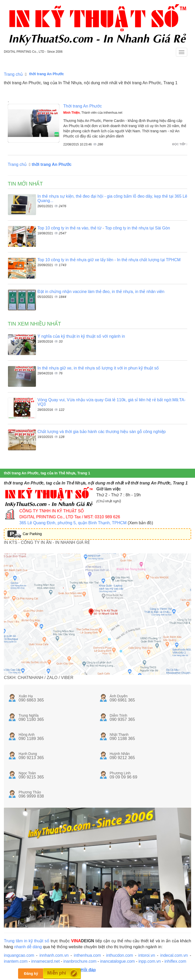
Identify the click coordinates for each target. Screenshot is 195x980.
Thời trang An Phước (83, 106)
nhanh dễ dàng (28, 947)
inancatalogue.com (118, 961)
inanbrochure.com (80, 961)
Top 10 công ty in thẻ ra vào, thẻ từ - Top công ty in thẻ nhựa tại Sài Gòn (104, 228)
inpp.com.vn (150, 961)
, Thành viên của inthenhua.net (93, 113)
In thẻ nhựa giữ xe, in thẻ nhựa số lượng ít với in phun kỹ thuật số (98, 368)
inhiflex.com (175, 961)
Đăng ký (31, 974)
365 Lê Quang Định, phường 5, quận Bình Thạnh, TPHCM (73, 523)
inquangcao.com (19, 955)
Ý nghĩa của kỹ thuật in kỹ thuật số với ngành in (81, 336)
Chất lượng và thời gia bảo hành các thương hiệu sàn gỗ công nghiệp (102, 432)
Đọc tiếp (180, 144)
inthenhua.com (87, 955)
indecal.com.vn (174, 955)
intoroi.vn (147, 955)
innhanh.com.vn (54, 955)
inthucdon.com (120, 955)
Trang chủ (13, 74)
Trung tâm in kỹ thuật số (27, 941)
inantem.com (16, 961)
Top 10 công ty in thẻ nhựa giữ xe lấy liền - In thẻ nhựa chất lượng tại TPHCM (109, 260)
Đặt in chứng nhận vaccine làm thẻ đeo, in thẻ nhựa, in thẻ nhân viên (101, 292)
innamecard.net (45, 961)
